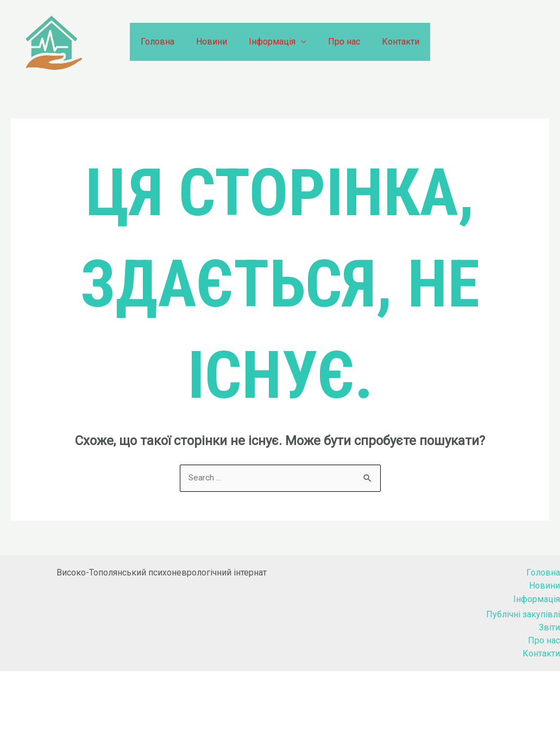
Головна (166, 42)
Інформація (272, 42)
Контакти (392, 42)
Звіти (549, 627)
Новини (216, 42)
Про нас (340, 42)
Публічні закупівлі (523, 614)
